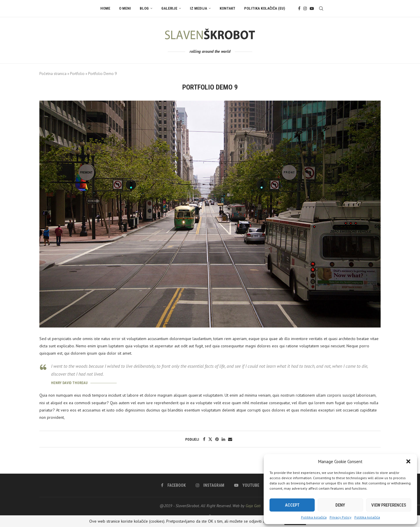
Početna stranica (53, 74)
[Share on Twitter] (210, 439)
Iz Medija (198, 8)
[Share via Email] (230, 439)
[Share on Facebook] (204, 439)
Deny (340, 505)
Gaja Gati (253, 506)
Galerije (169, 8)
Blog (144, 8)
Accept (292, 505)
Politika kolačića (314, 517)
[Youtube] (312, 8)
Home (105, 8)
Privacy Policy (341, 517)
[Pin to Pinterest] (217, 439)
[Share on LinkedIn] (223, 439)
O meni (125, 8)
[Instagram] (305, 8)
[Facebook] (299, 8)
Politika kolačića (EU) (265, 8)
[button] (408, 461)
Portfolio (77, 74)
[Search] (321, 8)
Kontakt (228, 8)
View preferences (389, 505)
